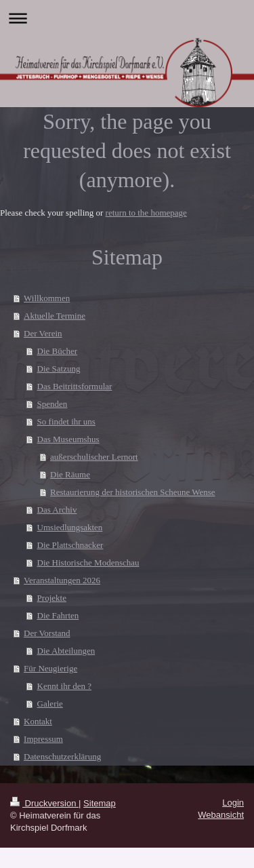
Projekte (52, 598)
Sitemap (100, 803)
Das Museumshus (68, 439)
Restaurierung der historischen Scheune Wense (132, 492)
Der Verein (43, 333)
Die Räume (70, 474)
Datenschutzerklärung (62, 756)
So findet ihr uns (66, 421)
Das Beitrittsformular (75, 386)
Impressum (43, 739)
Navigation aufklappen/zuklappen (127, 18)
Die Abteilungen (66, 651)
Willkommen (47, 298)
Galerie (50, 704)
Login (233, 803)
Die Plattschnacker (70, 545)
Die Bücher (58, 351)
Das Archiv (57, 510)
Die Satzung (59, 369)
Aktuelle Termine (55, 316)
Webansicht (221, 815)
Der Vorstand (47, 633)
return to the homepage (146, 213)
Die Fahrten (58, 615)
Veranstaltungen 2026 (62, 580)
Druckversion (44, 803)
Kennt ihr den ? (65, 686)
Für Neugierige (50, 668)
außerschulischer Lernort (94, 457)
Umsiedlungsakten (70, 527)
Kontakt (38, 721)
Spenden (52, 404)
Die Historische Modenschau (88, 563)
